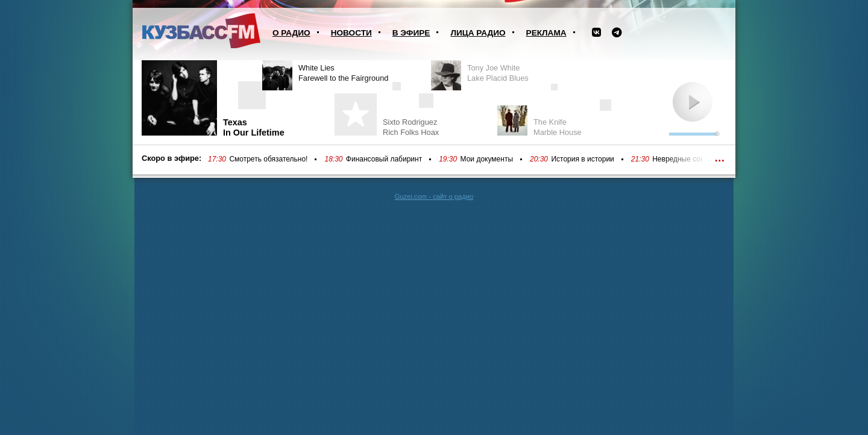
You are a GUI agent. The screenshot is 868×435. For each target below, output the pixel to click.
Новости (351, 33)
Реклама (546, 33)
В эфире (411, 33)
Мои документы (487, 159)
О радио (291, 33)
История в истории (582, 159)
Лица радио (478, 33)
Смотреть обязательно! (268, 159)
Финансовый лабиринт (384, 159)
